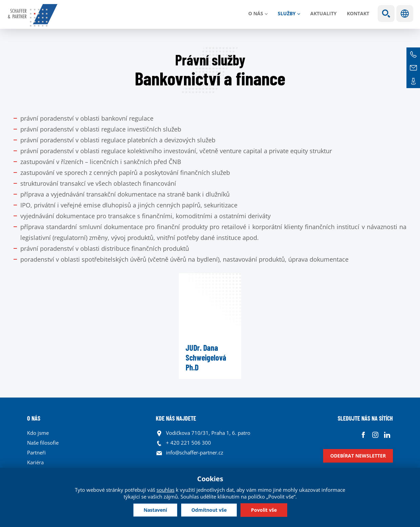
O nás (256, 13)
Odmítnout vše (209, 510)
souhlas (165, 490)
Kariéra (35, 462)
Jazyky (405, 14)
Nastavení (155, 510)
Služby (287, 13)
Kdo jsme (38, 433)
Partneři (36, 452)
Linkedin (387, 435)
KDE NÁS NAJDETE (176, 418)
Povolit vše (264, 510)
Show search (386, 14)
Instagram (375, 435)
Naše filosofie (43, 443)
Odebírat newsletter (358, 456)
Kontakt (358, 13)
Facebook (363, 435)
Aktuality (323, 13)
